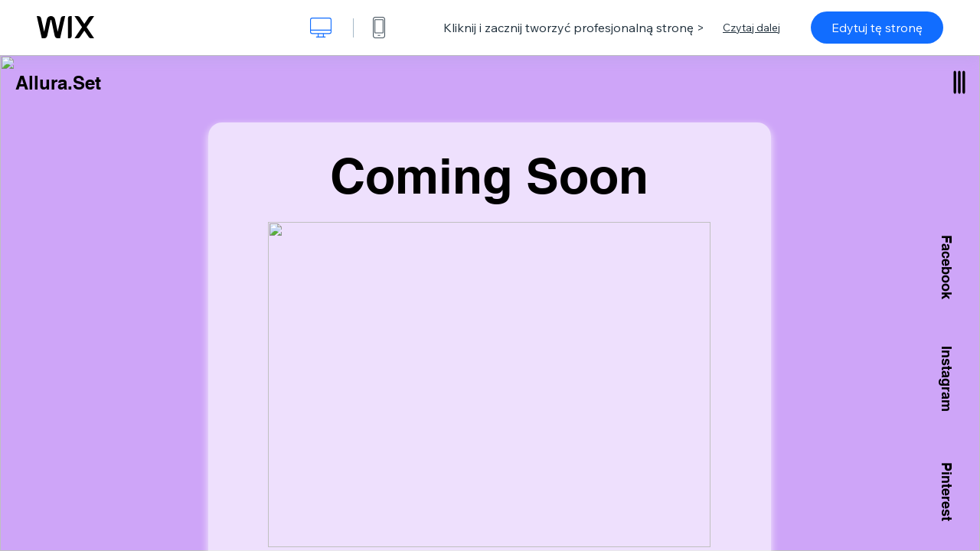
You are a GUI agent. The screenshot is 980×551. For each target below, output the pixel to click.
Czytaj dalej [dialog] (751, 28)
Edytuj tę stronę (877, 28)
